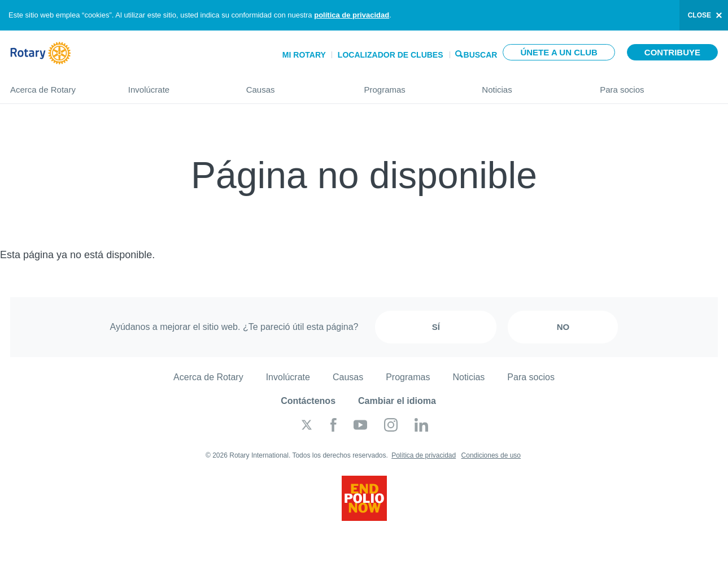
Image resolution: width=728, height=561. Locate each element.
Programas (411, 85)
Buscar (481, 54)
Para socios (659, 85)
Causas (294, 85)
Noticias (529, 85)
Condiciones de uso (491, 455)
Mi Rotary (304, 55)
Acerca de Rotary (58, 85)
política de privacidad (352, 15)
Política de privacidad (424, 455)
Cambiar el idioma (397, 401)
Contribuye (672, 52)
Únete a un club (559, 52)
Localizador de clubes (391, 55)
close (699, 15)
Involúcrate (176, 85)
